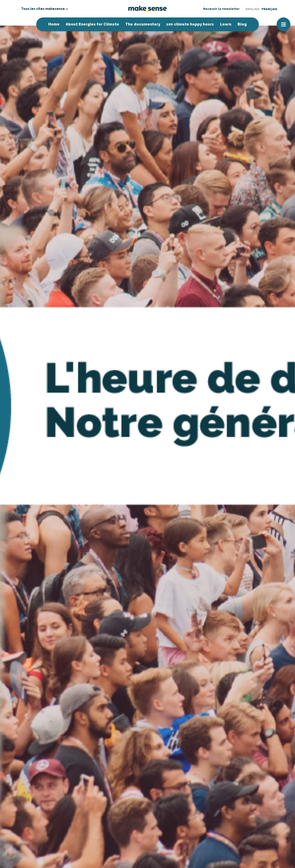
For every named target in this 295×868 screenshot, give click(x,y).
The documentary (143, 24)
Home (54, 24)
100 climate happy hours (190, 24)
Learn (226, 24)
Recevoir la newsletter (221, 9)
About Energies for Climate (92, 24)
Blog (242, 24)
